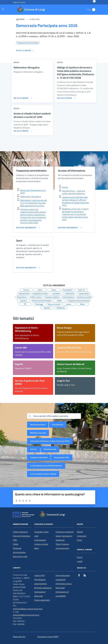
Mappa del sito (19, 637)
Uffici (15, 540)
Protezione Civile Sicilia (39, 457)
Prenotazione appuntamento (41, 582)
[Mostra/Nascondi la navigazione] (3, 9)
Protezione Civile (50, 449)
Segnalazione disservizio (40, 594)
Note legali (60, 588)
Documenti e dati (20, 556)
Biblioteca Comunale (38, 433)
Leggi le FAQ (40, 575)
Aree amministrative (22, 536)
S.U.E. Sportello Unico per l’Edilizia (43, 474)
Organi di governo (20, 532)
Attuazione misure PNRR (48, 637)
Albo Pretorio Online (38, 425)
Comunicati (82, 536)
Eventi (80, 557)
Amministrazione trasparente (63, 577)
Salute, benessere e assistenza (64, 538)
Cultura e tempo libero (41, 546)
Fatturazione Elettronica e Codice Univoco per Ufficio (50, 441)
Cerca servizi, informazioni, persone (51, 416)
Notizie (80, 532)
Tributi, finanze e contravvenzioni (62, 546)
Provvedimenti (58, 425)
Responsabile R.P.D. (62, 457)
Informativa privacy (64, 584)
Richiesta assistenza (43, 588)
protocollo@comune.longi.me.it (26, 615)
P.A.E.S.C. (34, 449)
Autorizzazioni (40, 540)
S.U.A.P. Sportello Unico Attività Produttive (46, 466)
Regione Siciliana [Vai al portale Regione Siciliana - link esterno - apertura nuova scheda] (19, 2)
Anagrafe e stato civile (41, 534)
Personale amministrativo (19, 550)
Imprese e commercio (65, 532)
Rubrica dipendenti (42, 600)
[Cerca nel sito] (94, 10)
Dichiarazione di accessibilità (62, 594)
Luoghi (80, 561)
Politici (16, 544)
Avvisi (79, 540)
